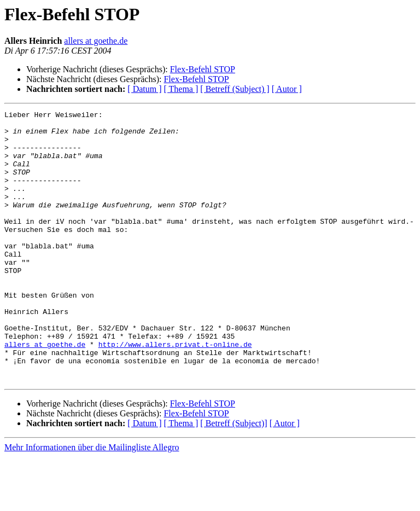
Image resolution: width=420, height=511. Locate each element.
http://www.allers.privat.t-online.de (175, 392)
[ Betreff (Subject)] (234, 477)
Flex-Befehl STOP (203, 69)
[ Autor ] (287, 89)
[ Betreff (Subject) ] (235, 89)
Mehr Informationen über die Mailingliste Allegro (92, 501)
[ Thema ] (181, 89)
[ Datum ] (144, 89)
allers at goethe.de (96, 41)
